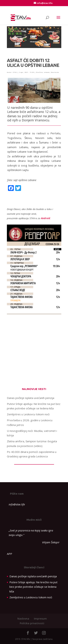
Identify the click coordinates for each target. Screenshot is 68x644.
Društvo (39, 72)
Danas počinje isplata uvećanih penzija (31, 398)
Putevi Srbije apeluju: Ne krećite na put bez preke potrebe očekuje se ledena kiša (33, 587)
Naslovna (55, 72)
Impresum (40, 619)
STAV (15, 72)
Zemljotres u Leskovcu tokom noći (28, 414)
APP (10, 554)
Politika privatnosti (32, 623)
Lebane (47, 72)
